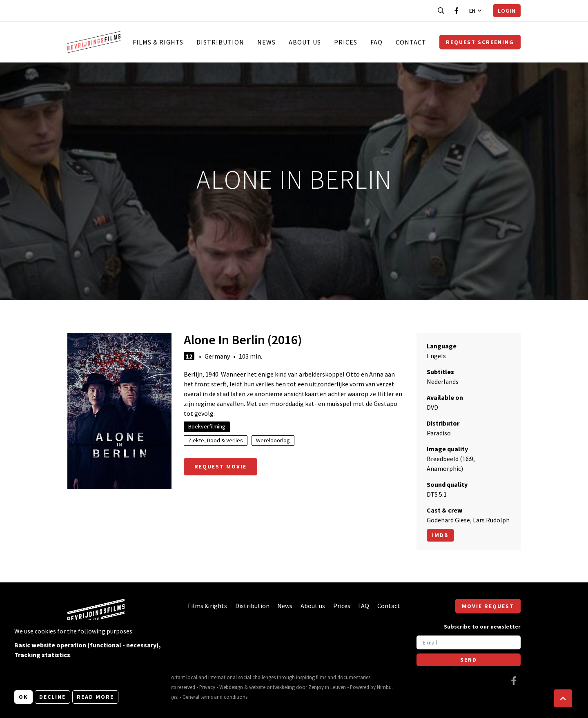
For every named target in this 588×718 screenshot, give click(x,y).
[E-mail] (469, 642)
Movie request (488, 606)
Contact (411, 42)
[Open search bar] (441, 11)
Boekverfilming (207, 426)
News (266, 42)
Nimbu (384, 687)
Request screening (480, 42)
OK (23, 697)
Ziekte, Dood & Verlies (216, 440)
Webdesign (231, 687)
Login (507, 11)
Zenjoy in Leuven (327, 687)
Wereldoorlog (273, 440)
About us (305, 42)
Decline (52, 697)
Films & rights (158, 42)
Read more (95, 697)
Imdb (440, 535)
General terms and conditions (215, 697)
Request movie (220, 466)
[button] (563, 698)
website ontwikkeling (272, 687)
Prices (346, 42)
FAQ (376, 42)
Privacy (207, 687)
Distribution (220, 42)
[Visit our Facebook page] (457, 11)
